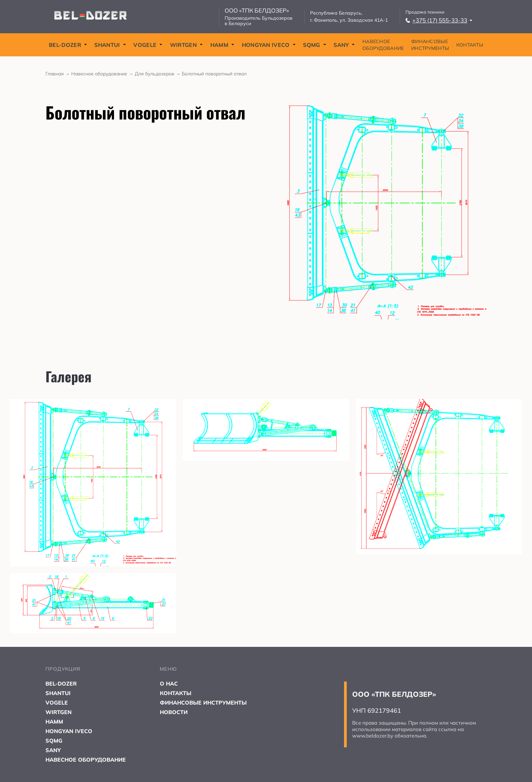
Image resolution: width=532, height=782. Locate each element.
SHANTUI (110, 45)
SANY (344, 45)
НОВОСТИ (174, 712)
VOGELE (148, 45)
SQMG (315, 45)
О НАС (169, 684)
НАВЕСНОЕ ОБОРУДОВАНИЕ (383, 45)
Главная (58, 74)
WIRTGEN (186, 45)
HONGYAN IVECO (269, 45)
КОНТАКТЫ (470, 45)
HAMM (222, 45)
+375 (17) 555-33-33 (439, 20)
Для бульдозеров (158, 74)
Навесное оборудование (103, 74)
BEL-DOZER (68, 45)
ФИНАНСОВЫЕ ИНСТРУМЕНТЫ (430, 45)
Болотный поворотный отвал (214, 74)
